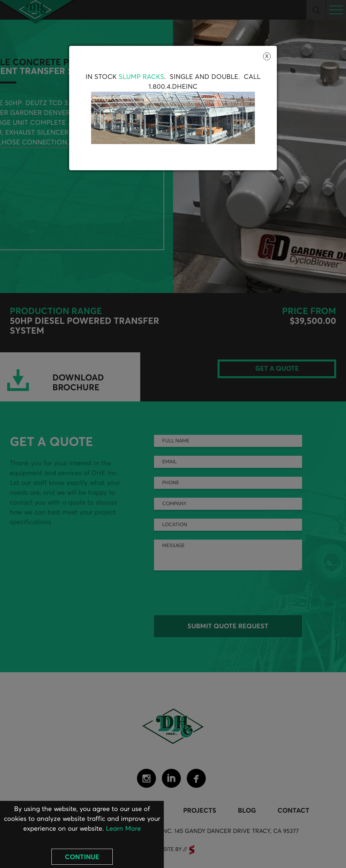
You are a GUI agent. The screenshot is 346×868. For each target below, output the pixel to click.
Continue (82, 857)
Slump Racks (141, 77)
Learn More (123, 829)
